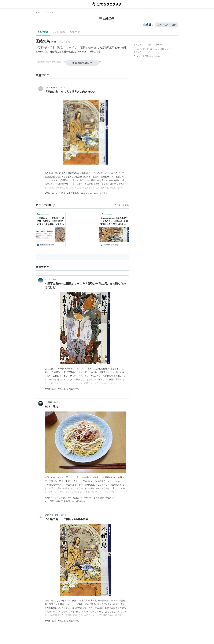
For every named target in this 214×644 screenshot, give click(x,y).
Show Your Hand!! (52, 515)
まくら (47, 279)
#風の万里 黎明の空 (65, 501)
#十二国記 (61, 193)
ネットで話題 (59, 32)
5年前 (56, 402)
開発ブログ (165, 49)
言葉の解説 (43, 32)
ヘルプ (156, 49)
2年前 (63, 87)
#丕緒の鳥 (49, 193)
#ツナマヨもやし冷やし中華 (58, 498)
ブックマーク (43, 214)
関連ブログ (75, 32)
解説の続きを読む (82, 63)
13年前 (64, 515)
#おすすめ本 (86, 193)
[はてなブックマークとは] (54, 205)
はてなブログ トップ (45, 12)
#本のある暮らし (102, 193)
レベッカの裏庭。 (52, 87)
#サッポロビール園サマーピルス (99, 498)
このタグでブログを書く (167, 25)
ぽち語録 (48, 402)
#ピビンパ (77, 498)
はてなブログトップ (142, 52)
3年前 (54, 279)
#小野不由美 (73, 193)
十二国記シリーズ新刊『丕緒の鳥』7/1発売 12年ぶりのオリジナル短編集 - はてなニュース (51, 221)
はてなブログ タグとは (143, 49)
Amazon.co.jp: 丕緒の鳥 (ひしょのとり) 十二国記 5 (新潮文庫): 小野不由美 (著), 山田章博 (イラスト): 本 (114, 221)
